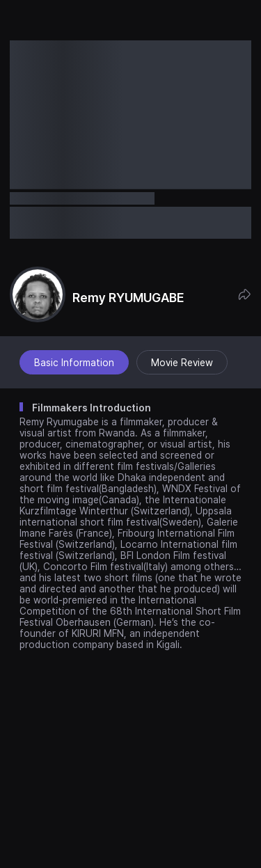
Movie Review (182, 363)
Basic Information (74, 363)
